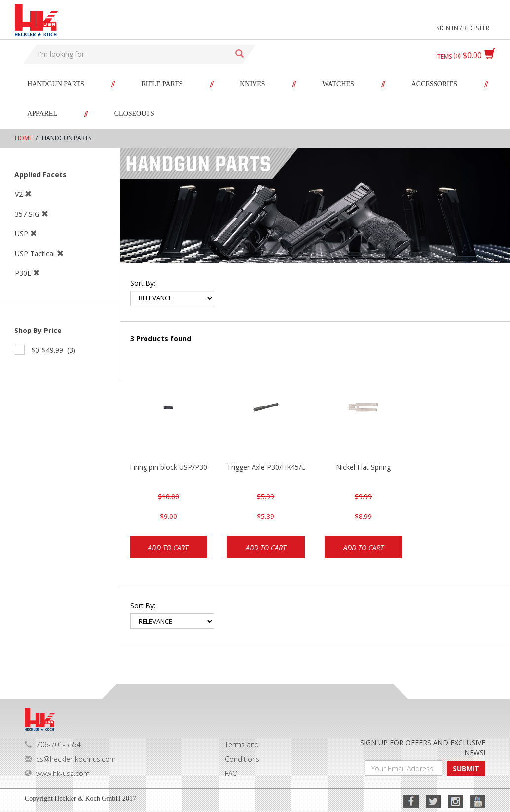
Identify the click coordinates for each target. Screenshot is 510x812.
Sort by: (143, 283)
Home (23, 138)
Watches (338, 84)
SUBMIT (466, 768)
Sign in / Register (463, 28)
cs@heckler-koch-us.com (70, 759)
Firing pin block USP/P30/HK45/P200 (169, 467)
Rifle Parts (162, 84)
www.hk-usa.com (57, 773)
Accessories (434, 84)
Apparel (42, 114)
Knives (252, 84)
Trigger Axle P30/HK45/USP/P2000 (266, 467)
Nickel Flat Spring (363, 467)
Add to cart (168, 547)
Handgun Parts (56, 84)
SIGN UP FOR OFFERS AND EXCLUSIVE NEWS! (423, 748)
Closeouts (134, 114)
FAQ (231, 773)
